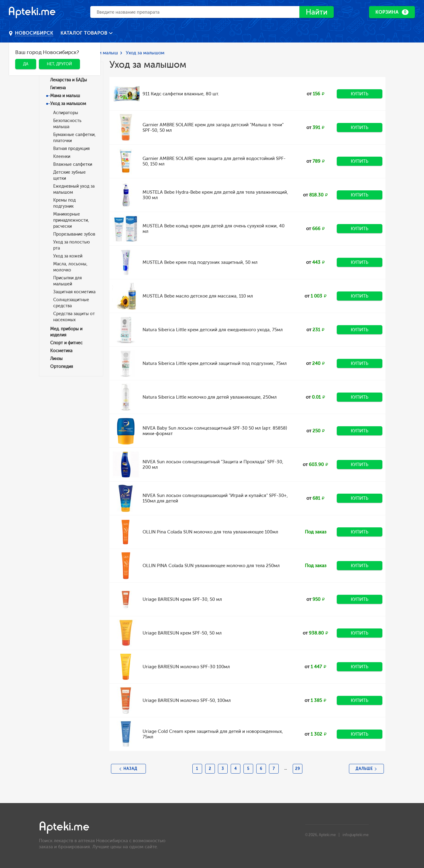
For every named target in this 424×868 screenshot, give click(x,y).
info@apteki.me (356, 835)
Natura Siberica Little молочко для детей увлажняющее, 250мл (210, 397)
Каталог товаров (85, 33)
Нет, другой (59, 64)
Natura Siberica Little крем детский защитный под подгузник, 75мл (215, 363)
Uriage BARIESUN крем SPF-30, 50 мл (182, 599)
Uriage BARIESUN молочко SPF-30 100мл (186, 667)
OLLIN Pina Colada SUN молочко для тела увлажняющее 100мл (210, 532)
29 (298, 769)
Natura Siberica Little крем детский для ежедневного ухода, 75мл (213, 330)
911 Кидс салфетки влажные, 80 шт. (181, 94)
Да (26, 64)
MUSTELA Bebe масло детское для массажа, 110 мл (198, 296)
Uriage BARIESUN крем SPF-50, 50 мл (182, 633)
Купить (360, 94)
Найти (317, 12)
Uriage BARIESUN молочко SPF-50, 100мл (187, 700)
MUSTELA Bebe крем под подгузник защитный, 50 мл (200, 262)
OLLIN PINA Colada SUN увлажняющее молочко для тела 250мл (211, 566)
